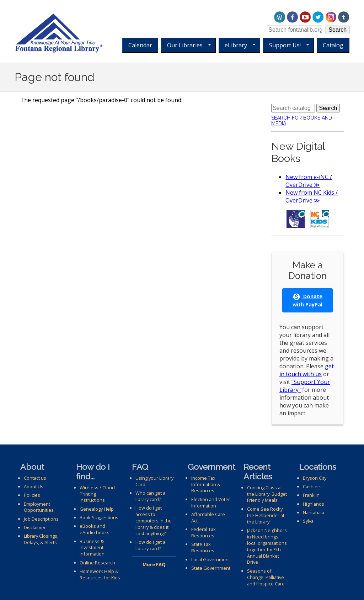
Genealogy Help (97, 509)
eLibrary (237, 45)
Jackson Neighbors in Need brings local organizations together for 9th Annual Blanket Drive (267, 546)
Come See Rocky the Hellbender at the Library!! (266, 515)
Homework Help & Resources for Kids (100, 574)
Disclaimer (35, 527)
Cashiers (312, 486)
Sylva (308, 521)
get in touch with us (307, 370)
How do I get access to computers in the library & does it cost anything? (154, 521)
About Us (34, 486)
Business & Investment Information (92, 548)
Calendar (140, 45)
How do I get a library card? (150, 545)
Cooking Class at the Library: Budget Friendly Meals (267, 494)
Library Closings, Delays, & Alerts (41, 539)
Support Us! (286, 45)
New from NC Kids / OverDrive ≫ (312, 196)
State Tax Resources (203, 547)
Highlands (314, 504)
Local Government (211, 559)
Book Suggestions (99, 517)
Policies (32, 495)
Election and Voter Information (211, 502)
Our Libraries (186, 45)
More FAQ (154, 564)
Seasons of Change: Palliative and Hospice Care (266, 577)
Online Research (97, 563)
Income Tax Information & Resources (206, 484)
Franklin (311, 495)
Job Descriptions (41, 519)
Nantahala (314, 512)
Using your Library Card (154, 481)
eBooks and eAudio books (95, 529)
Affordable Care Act (208, 517)
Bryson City (315, 478)
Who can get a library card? (150, 496)
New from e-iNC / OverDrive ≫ (309, 181)
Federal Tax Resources (204, 532)
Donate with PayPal (307, 300)
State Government (211, 568)
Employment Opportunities (39, 507)
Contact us (35, 478)
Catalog (333, 45)
